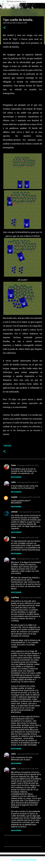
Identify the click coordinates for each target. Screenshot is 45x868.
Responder (16, 477)
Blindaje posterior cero (16, 1)
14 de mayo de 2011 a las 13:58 (27, 559)
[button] (4, 28)
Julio (13, 482)
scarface (15, 597)
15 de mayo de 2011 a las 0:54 (30, 598)
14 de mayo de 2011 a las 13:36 (27, 537)
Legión (14, 497)
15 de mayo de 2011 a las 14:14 (27, 769)
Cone (13, 465)
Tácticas (7, 446)
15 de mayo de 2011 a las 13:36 (27, 754)
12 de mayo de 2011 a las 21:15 (27, 482)
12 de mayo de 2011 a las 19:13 (27, 465)
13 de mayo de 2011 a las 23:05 (29, 512)
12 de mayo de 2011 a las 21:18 (29, 497)
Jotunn (14, 512)
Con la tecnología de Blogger (22, 860)
